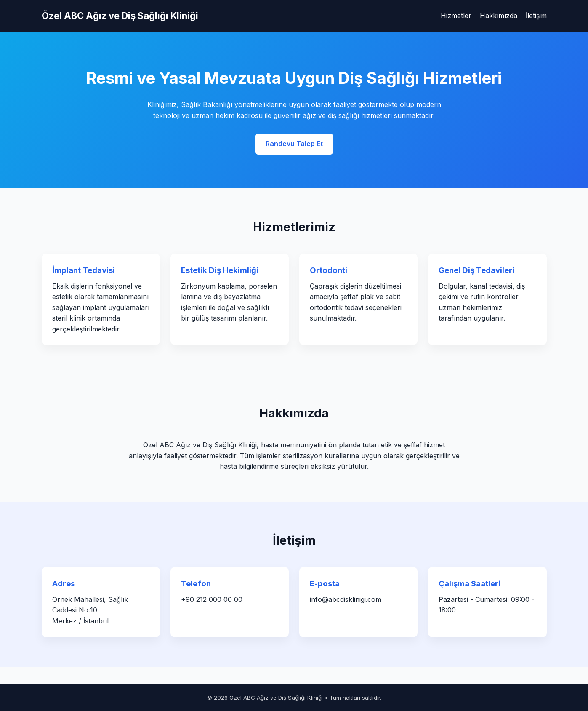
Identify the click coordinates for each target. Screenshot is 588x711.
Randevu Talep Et (294, 144)
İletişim (536, 16)
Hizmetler (456, 16)
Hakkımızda (499, 16)
